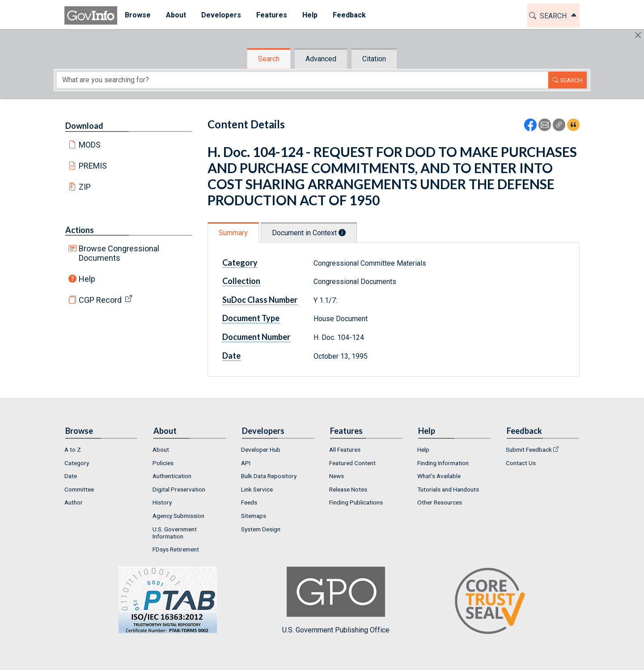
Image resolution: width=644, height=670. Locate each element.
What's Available (439, 476)
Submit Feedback (529, 449)
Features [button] (272, 15)
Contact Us (521, 463)
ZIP (85, 187)
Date (231, 356)
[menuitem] (138, 15)
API (246, 463)
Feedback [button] (349, 15)
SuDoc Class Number (260, 300)
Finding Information (443, 463)
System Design (261, 529)
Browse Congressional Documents (119, 253)
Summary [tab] (233, 233)
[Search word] (302, 80)
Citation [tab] (374, 59)
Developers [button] (221, 15)
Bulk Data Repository (269, 476)
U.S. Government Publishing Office (336, 600)
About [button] (176, 15)
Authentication (172, 476)
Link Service (257, 489)
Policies (163, 463)
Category (240, 263)
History (162, 502)
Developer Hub (261, 449)
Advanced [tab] (321, 59)
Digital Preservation (179, 489)
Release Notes (348, 489)
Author (74, 502)
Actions (80, 230)
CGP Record (100, 300)
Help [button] (310, 15)
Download (84, 126)
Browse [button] (138, 15)
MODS (90, 145)
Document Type (251, 318)
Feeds (249, 502)
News (337, 476)
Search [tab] (269, 59)
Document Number (256, 337)
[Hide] (638, 35)
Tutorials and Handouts (448, 489)
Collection (241, 281)
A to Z (73, 449)
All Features (345, 449)
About (161, 449)
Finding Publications (356, 502)
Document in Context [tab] (309, 233)
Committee (79, 489)
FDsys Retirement (176, 549)
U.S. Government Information (175, 533)
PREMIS (93, 166)
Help (87, 279)
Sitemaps (254, 516)
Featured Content (352, 463)
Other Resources (440, 502)
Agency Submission (178, 516)
